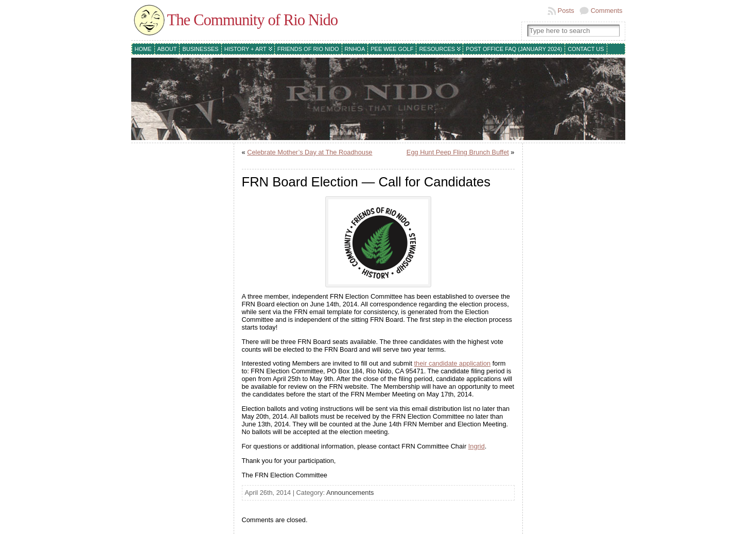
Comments (607, 11)
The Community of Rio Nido (253, 20)
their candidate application (453, 363)
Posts (566, 11)
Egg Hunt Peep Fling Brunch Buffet (458, 152)
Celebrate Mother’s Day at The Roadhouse (310, 152)
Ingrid (477, 446)
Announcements (350, 493)
